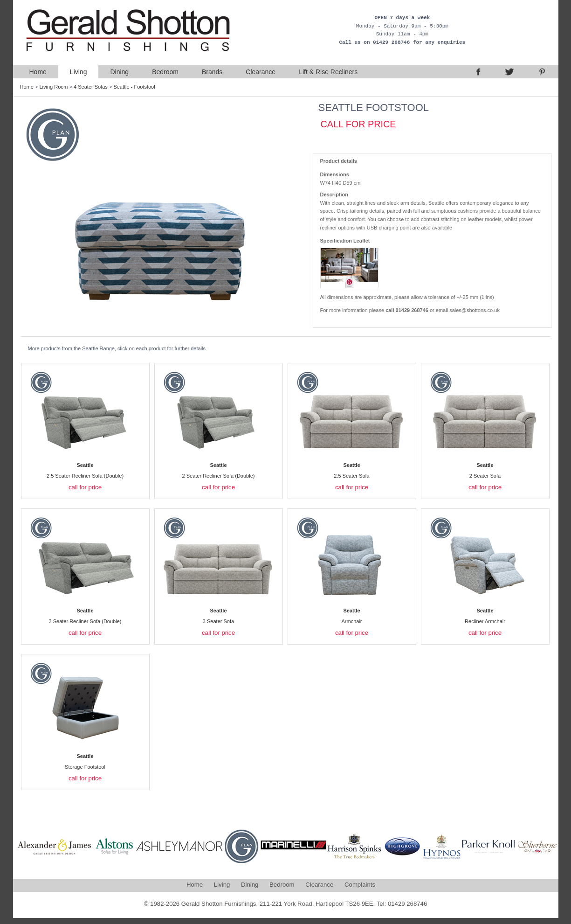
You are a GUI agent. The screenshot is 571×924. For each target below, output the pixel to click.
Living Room (53, 87)
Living (79, 72)
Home (38, 72)
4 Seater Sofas (91, 87)
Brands (212, 72)
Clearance (261, 72)
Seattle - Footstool (134, 87)
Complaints (360, 885)
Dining (119, 72)
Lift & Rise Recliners (328, 72)
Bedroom (165, 72)
